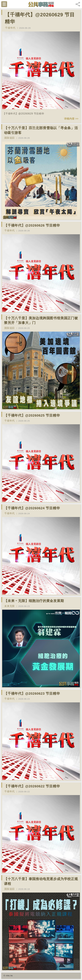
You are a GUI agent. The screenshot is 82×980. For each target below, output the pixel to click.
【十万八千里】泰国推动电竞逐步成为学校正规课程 (41, 881)
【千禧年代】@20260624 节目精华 (32, 508)
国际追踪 (9, 138)
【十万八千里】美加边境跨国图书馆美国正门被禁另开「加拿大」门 (41, 320)
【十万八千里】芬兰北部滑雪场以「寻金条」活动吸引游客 (41, 130)
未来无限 (9, 606)
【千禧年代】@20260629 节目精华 (40, 18)
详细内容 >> (71, 119)
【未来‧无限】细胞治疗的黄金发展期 (34, 601)
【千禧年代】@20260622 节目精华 (32, 786)
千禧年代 (10, 28)
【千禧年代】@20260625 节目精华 (32, 415)
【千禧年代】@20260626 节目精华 (32, 225)
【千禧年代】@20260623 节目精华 (32, 694)
